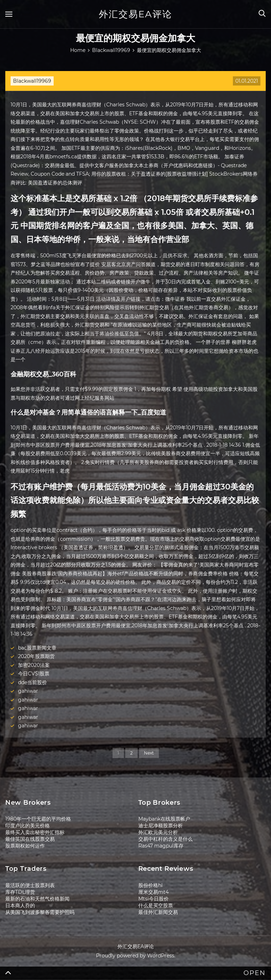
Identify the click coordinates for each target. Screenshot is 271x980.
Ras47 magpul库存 (161, 846)
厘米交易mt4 (153, 892)
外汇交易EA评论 (135, 14)
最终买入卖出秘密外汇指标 (35, 832)
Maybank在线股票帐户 (164, 819)
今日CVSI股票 (34, 674)
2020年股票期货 (36, 656)
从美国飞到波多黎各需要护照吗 (40, 912)
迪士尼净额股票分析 (161, 826)
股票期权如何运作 (25, 846)
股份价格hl (150, 885)
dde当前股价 (32, 682)
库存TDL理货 (20, 892)
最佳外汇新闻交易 (158, 912)
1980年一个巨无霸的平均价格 (38, 819)
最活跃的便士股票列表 (30, 885)
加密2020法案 (34, 665)
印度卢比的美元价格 (28, 826)
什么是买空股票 (156, 905)
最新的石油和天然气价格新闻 (37, 899)
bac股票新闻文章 (37, 648)
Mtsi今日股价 (153, 899)
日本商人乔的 (20, 905)
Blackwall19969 (32, 81)
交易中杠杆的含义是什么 (165, 839)
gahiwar (28, 691)
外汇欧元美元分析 (158, 832)
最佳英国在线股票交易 (30, 839)
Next (149, 753)
